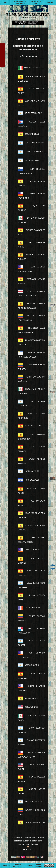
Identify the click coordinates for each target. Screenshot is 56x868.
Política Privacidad (18, 866)
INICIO (6, 2)
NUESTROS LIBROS (36, 2)
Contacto (6, 866)
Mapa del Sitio (38, 866)
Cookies (29, 866)
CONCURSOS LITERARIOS (20, 2)
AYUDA (50, 2)
